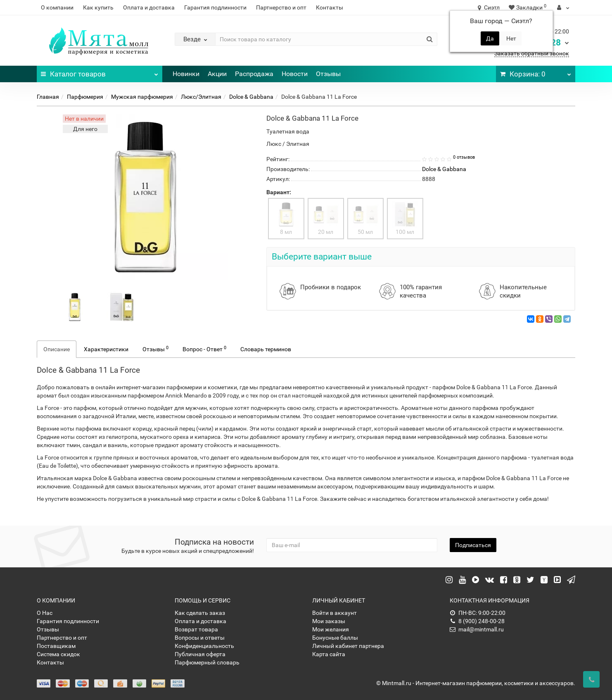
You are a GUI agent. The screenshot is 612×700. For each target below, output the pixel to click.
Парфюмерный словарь (207, 662)
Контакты (330, 7)
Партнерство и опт (281, 7)
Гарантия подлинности (215, 7)
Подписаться (473, 545)
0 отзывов (464, 157)
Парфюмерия (85, 97)
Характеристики (106, 349)
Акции (217, 74)
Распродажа (254, 74)
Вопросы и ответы (200, 638)
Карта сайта (329, 654)
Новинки (186, 74)
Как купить (98, 7)
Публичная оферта (200, 654)
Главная (48, 97)
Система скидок (58, 654)
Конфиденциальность (204, 646)
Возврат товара (196, 629)
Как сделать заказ (200, 613)
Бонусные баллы (335, 638)
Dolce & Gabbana (251, 97)
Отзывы (328, 74)
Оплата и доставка (149, 7)
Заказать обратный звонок (532, 53)
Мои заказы (329, 621)
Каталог (99, 72)
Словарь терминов (266, 349)
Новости (295, 74)
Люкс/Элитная (201, 97)
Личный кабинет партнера (348, 646)
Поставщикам (56, 646)
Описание (57, 349)
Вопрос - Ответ (204, 349)
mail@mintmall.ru (477, 629)
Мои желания (331, 629)
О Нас (45, 613)
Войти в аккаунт (334, 613)
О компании (57, 7)
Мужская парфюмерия (142, 97)
